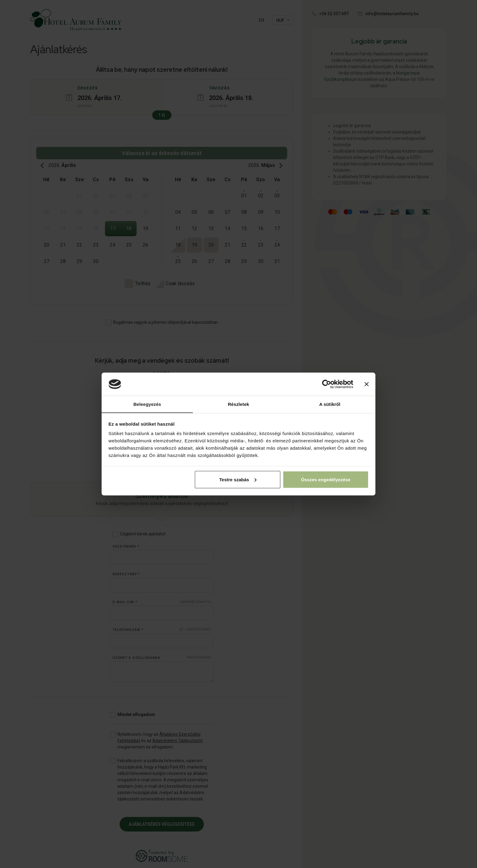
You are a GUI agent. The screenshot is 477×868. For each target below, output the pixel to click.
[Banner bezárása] (367, 384)
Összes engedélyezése (326, 480)
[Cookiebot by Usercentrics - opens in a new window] (327, 384)
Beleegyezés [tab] (147, 404)
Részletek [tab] (238, 404)
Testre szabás (238, 480)
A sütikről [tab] (330, 404)
